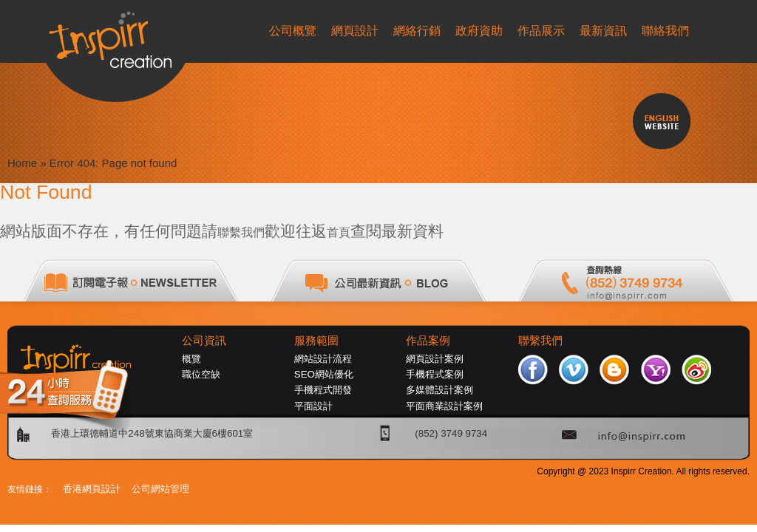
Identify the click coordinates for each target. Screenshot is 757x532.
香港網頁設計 (92, 489)
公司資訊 (204, 341)
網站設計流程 (323, 359)
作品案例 (428, 341)
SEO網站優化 (324, 374)
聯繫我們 (241, 232)
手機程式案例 (435, 374)
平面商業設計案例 (444, 406)
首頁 (339, 232)
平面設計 (313, 406)
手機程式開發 (323, 390)
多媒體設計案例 (439, 390)
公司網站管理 (160, 489)
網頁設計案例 (435, 359)
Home (22, 163)
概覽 (191, 359)
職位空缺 (201, 374)
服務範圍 (316, 341)
